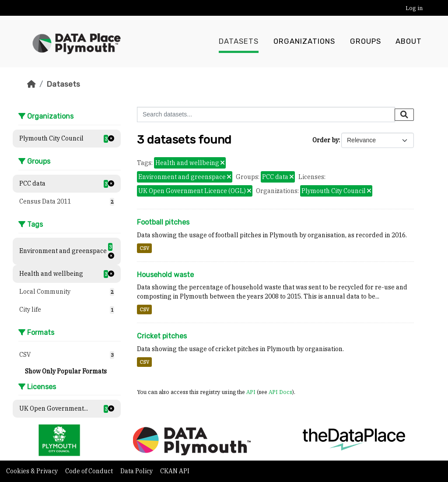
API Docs (280, 392)
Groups (366, 42)
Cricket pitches (162, 336)
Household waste (165, 275)
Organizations (304, 42)
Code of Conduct (90, 471)
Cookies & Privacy (33, 471)
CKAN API (175, 471)
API (251, 392)
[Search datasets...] (266, 114)
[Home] (31, 84)
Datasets (239, 42)
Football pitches (163, 222)
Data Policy (137, 471)
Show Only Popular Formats (66, 371)
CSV (144, 248)
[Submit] (404, 115)
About (409, 42)
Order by (325, 140)
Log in (414, 8)
